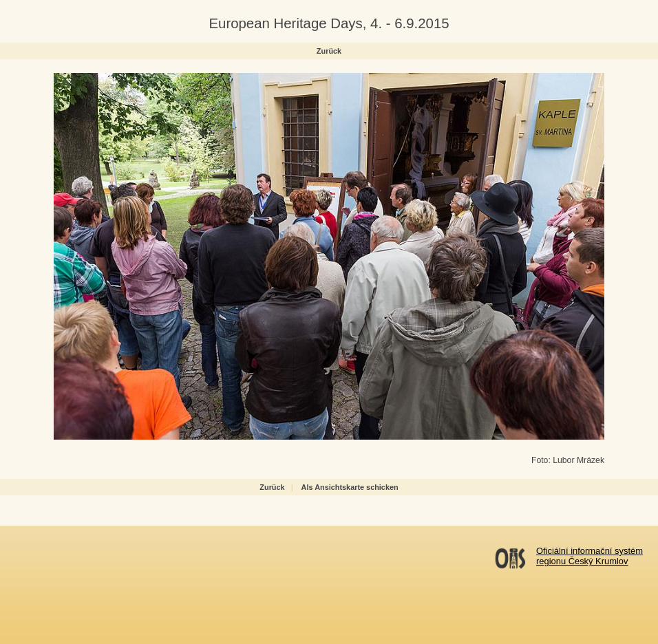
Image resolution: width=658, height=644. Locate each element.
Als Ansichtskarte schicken (350, 487)
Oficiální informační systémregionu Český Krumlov (590, 556)
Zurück (329, 51)
